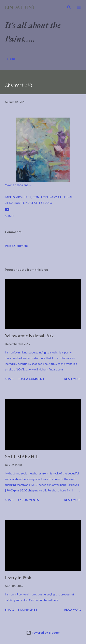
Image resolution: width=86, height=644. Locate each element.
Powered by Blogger (43, 633)
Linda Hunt (20, 7)
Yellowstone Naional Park (29, 336)
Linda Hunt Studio (38, 203)
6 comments (27, 610)
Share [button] (10, 216)
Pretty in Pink (18, 578)
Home (11, 59)
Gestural (65, 197)
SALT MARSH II (22, 457)
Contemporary (45, 197)
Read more (73, 379)
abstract (24, 197)
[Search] (69, 7)
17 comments (28, 500)
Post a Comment (16, 246)
